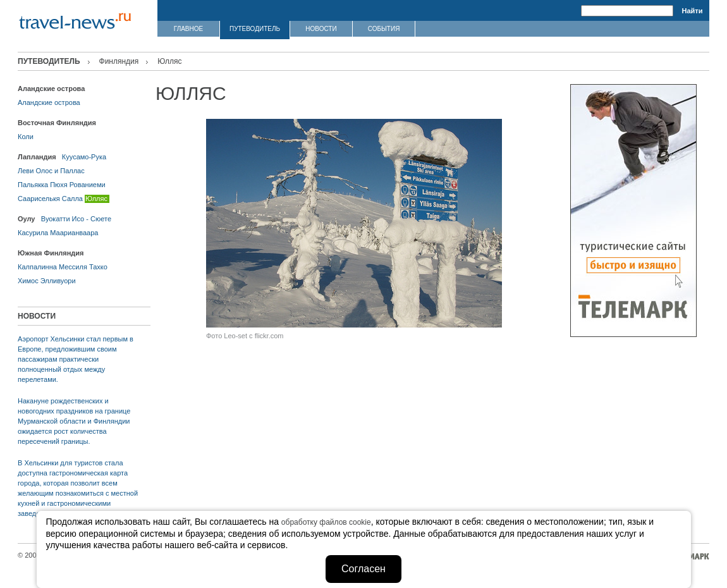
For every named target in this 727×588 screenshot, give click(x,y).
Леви (26, 171)
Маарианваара (74, 233)
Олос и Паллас (60, 171)
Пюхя (59, 185)
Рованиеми (88, 185)
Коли (26, 137)
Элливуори (58, 281)
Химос (28, 281)
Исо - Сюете (92, 219)
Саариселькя (39, 199)
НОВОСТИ (321, 29)
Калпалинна (37, 267)
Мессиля (73, 267)
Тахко (98, 267)
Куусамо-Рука (84, 157)
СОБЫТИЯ (384, 29)
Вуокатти (56, 219)
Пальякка (33, 185)
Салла (72, 199)
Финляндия (119, 61)
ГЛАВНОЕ (188, 29)
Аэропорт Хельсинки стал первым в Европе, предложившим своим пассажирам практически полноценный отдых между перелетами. (76, 359)
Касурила (33, 233)
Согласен (363, 569)
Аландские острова (49, 102)
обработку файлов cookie (326, 522)
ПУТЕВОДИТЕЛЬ (255, 29)
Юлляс (96, 199)
